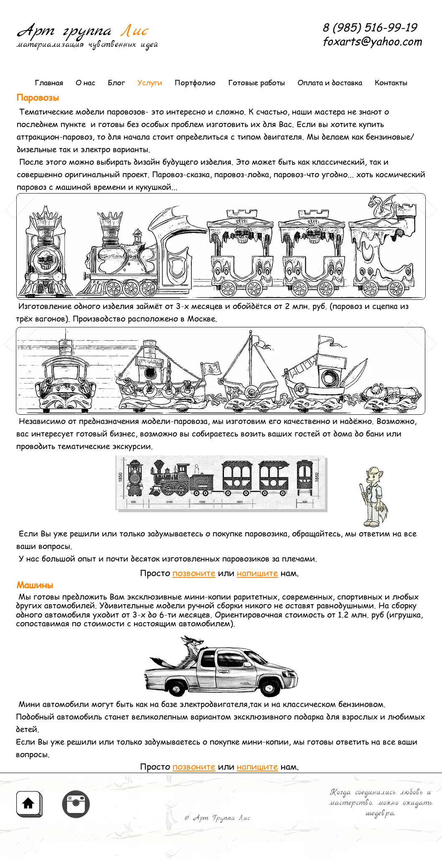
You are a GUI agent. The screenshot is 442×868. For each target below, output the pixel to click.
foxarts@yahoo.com (372, 41)
